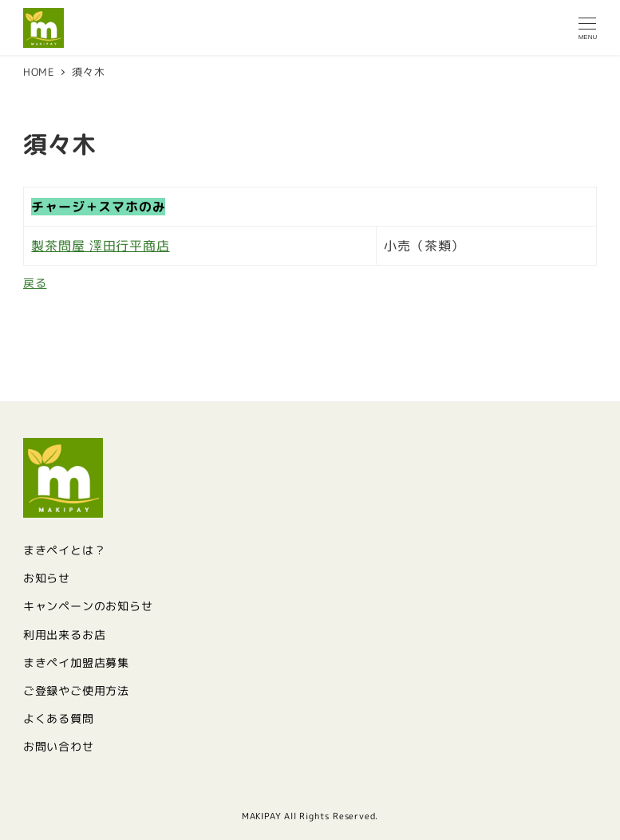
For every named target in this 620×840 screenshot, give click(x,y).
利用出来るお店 (65, 635)
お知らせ (47, 578)
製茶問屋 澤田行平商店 (100, 246)
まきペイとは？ (65, 550)
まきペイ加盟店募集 (76, 663)
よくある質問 (59, 719)
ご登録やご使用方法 (76, 691)
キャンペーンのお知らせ (88, 606)
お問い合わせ (59, 747)
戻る (35, 283)
